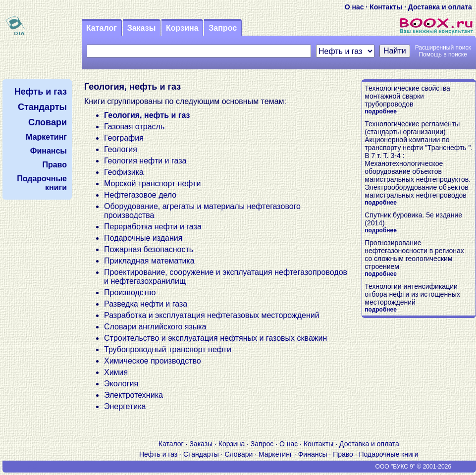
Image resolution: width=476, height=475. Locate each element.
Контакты (386, 7)
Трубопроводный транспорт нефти (168, 349)
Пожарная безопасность (149, 249)
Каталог (102, 28)
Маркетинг (275, 454)
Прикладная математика (149, 261)
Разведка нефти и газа (146, 304)
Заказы (142, 28)
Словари (238, 454)
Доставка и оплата (440, 7)
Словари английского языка (155, 327)
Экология (121, 384)
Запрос (223, 28)
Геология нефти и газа (145, 161)
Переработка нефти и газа (153, 227)
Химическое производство (153, 361)
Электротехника (133, 395)
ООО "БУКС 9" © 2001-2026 (414, 467)
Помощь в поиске (443, 54)
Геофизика (124, 172)
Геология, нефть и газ (147, 115)
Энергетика (125, 406)
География (124, 138)
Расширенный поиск (443, 48)
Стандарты (201, 454)
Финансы (313, 454)
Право (343, 454)
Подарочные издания (143, 238)
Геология (121, 149)
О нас (354, 7)
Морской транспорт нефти (152, 184)
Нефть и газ (158, 454)
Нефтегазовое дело (140, 195)
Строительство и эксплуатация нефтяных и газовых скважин (215, 338)
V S (32, 467)
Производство (130, 292)
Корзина (182, 28)
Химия (116, 372)
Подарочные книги (389, 454)
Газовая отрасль (134, 127)
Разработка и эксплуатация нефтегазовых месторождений (212, 315)
